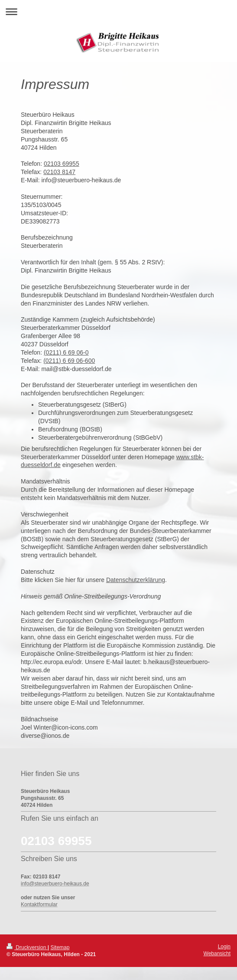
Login (224, 947)
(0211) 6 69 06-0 (66, 352)
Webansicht (217, 954)
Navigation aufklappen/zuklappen (118, 12)
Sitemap (60, 947)
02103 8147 (59, 172)
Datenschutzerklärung (136, 580)
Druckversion (27, 947)
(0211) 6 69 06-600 (69, 361)
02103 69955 (62, 164)
